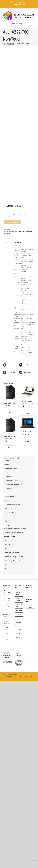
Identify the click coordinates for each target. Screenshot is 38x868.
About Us (18, 629)
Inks (6, 501)
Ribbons (7, 565)
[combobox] (31, 593)
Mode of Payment (18, 599)
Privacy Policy (6, 628)
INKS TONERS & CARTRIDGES (12, 553)
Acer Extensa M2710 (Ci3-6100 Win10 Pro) (10, 438)
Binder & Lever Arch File (12, 469)
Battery (7, 465)
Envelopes (8, 489)
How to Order (18, 593)
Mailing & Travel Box (11, 509)
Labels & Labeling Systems (12, 505)
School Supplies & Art (11, 517)
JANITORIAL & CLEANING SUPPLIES (14, 533)
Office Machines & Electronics (24, 231)
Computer (13, 231)
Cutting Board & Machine (12, 481)
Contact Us (19, 633)
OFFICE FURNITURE (9, 537)
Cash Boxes (8, 477)
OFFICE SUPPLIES (9, 461)
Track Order (19, 610)
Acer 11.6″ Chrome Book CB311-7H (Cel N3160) (27, 404)
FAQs (17, 614)
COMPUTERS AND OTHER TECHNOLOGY (15, 529)
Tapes (7, 521)
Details (11, 413)
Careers (18, 637)
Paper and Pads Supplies (12, 513)
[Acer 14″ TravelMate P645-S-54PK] (28, 423)
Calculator (8, 473)
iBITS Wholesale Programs (7, 592)
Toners (7, 569)
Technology (7, 233)
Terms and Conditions (7, 622)
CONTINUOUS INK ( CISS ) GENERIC (15, 557)
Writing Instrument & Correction (14, 525)
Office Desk (8, 549)
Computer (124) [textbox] (31, 593)
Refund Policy (6, 634)
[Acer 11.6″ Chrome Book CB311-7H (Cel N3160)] (28, 391)
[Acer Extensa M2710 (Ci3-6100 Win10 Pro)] (10, 425)
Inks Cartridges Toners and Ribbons (14, 561)
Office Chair (8, 545)
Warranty (6, 639)
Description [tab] (6, 242)
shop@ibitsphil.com (19, 5)
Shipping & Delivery (19, 605)
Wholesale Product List (7, 599)
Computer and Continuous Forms (14, 485)
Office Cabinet (9, 541)
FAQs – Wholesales (7, 605)
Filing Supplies (9, 493)
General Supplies (10, 497)
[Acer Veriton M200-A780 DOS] (10, 392)
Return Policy (6, 644)
